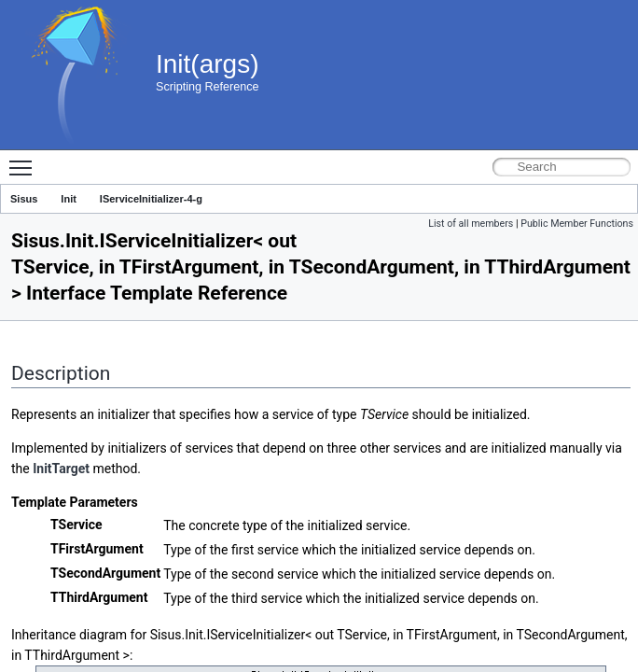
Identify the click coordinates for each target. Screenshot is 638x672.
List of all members (471, 224)
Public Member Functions (577, 224)
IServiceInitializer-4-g (151, 199)
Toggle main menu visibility (25, 160)
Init (69, 199)
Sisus (24, 199)
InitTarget (61, 469)
